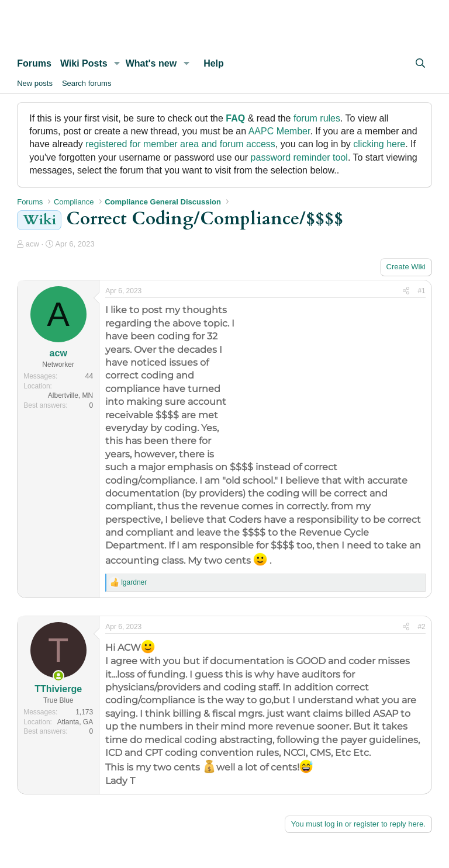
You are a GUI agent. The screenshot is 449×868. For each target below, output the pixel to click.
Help (214, 63)
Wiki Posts (84, 63)
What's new (151, 63)
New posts (35, 83)
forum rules (317, 118)
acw (32, 244)
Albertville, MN (70, 395)
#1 (421, 291)
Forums (34, 63)
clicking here (379, 144)
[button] (117, 64)
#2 (421, 627)
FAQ (235, 118)
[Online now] (58, 676)
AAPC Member (279, 131)
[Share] (406, 291)
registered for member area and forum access (180, 144)
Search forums (87, 83)
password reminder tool (299, 157)
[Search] (420, 64)
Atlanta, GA (75, 722)
